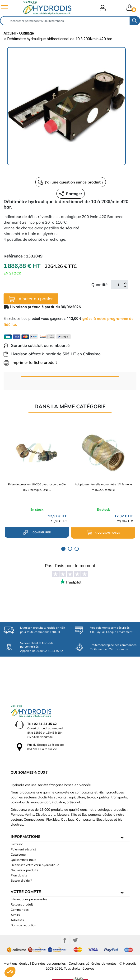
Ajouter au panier (31, 299)
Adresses (17, 904)
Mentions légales (16, 948)
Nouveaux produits (24, 854)
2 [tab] (70, 549)
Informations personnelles (29, 884)
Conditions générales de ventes (93, 948)
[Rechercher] (65, 21)
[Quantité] (118, 285)
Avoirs (15, 899)
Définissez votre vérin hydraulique (35, 849)
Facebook (65, 925)
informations (26, 821)
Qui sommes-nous (23, 844)
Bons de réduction (23, 910)
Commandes (20, 894)
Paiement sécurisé (23, 834)
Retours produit (22, 889)
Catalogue (18, 839)
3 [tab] (77, 549)
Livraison (17, 828)
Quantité (99, 285)
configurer (37, 532)
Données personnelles (49, 948)
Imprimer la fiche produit (30, 362)
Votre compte (26, 876)
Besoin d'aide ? (21, 865)
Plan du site (19, 860)
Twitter (75, 925)
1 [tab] (63, 549)
